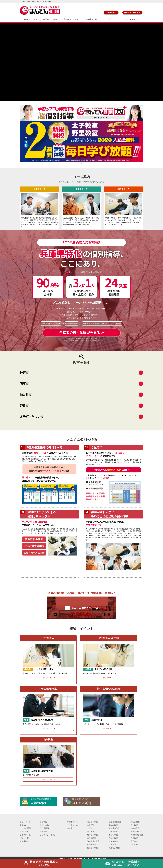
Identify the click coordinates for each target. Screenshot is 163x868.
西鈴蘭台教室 (114, 828)
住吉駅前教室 (92, 822)
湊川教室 (91, 832)
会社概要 (43, 822)
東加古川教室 (114, 848)
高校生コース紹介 (71, 19)
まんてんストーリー (132, 19)
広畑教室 (134, 838)
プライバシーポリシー (49, 835)
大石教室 (91, 828)
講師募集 (43, 832)
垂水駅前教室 (92, 848)
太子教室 (134, 841)
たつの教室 (135, 845)
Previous (18, 134)
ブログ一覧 (24, 838)
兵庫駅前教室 (92, 835)
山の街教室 (113, 832)
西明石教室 (113, 838)
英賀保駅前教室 (137, 835)
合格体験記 (24, 841)
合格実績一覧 (91, 19)
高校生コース (72, 828)
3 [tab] (85, 164)
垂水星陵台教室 (115, 822)
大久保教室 (113, 841)
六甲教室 (91, 825)
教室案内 (23, 825)
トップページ (25, 822)
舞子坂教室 (113, 825)
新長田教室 (91, 838)
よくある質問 (25, 828)
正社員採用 (44, 828)
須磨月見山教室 (93, 841)
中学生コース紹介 (51, 19)
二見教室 (112, 845)
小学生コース (72, 822)
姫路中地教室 (136, 832)
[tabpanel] (81, 134)
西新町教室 (113, 835)
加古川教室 (135, 822)
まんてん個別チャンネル (81, 608)
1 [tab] (78, 164)
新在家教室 (135, 828)
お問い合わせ (45, 825)
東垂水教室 (91, 845)
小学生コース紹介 (30, 19)
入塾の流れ (112, 19)
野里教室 (134, 825)
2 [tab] (81, 164)
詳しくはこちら (48, 678)
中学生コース (72, 825)
